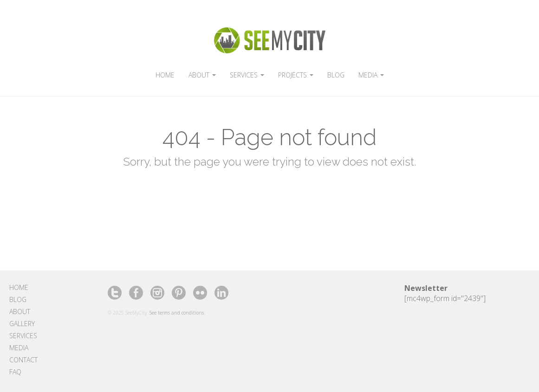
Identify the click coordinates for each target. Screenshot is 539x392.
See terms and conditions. (177, 313)
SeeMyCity (270, 40)
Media (19, 348)
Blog (18, 299)
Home (19, 287)
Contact (23, 360)
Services (23, 336)
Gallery (22, 324)
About (20, 312)
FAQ (15, 372)
